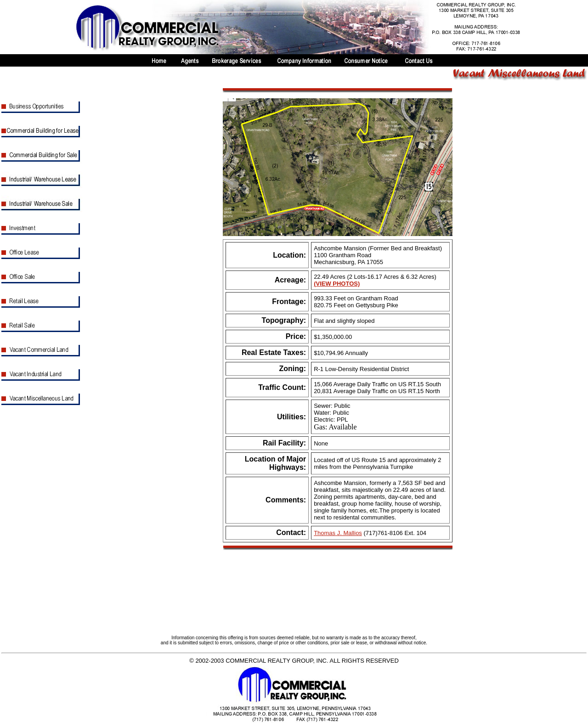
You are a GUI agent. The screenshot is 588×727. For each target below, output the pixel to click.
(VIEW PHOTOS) (337, 284)
